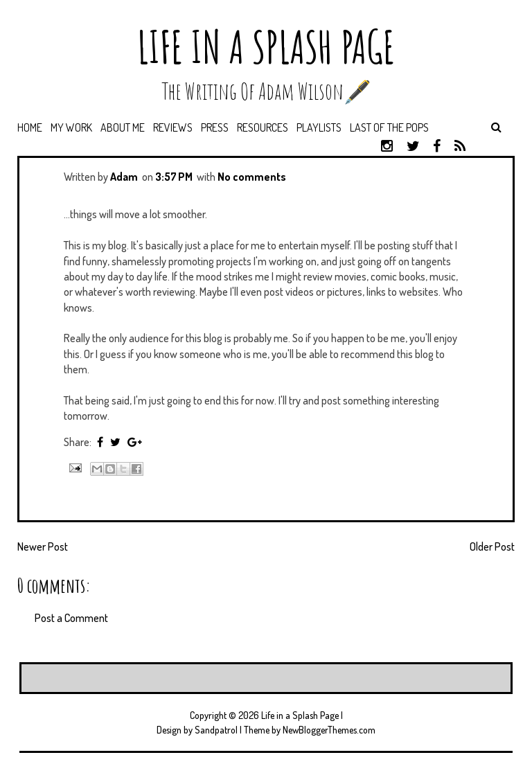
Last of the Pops (389, 127)
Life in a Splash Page (266, 47)
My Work (71, 127)
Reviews (173, 127)
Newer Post (43, 547)
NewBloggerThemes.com (329, 730)
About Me (123, 127)
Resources (263, 127)
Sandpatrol (216, 730)
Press (215, 127)
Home (30, 127)
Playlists (319, 127)
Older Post (492, 547)
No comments (252, 177)
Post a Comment (71, 618)
